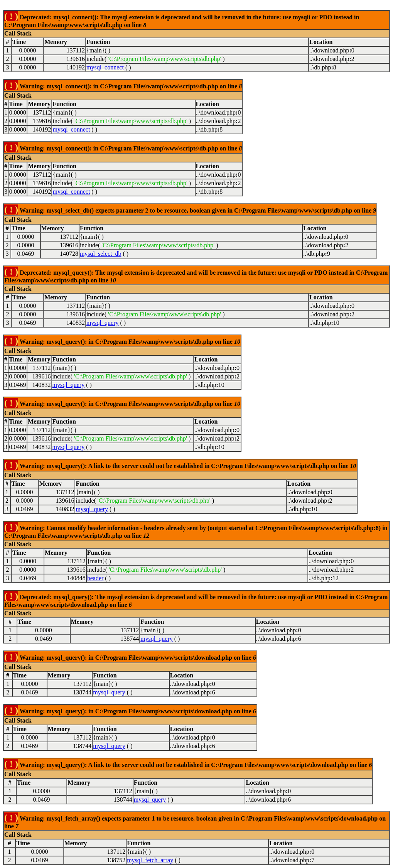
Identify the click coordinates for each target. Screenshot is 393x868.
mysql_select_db (101, 254)
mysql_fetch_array (150, 860)
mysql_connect (105, 67)
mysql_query (103, 323)
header (95, 578)
